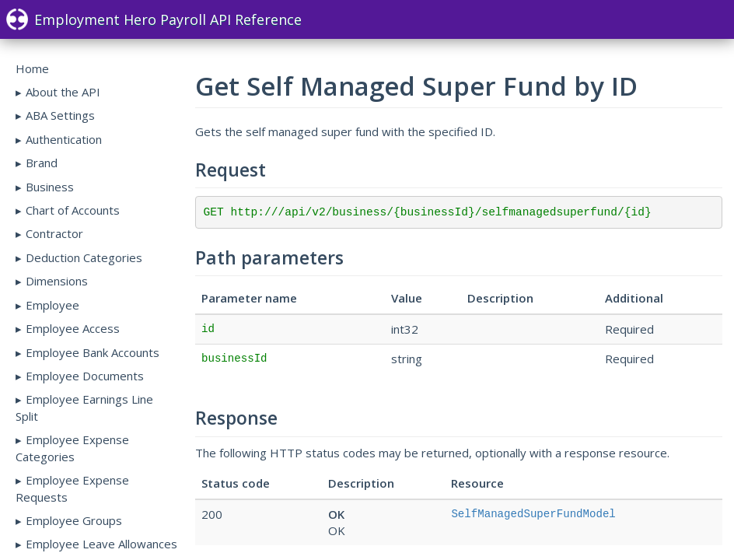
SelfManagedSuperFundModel (533, 514)
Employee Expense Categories (72, 448)
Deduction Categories (84, 257)
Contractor (54, 233)
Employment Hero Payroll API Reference (154, 19)
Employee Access (73, 328)
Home (32, 68)
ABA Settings (60, 115)
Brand (42, 163)
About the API (63, 92)
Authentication (64, 139)
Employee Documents (85, 376)
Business (50, 187)
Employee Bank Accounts (93, 352)
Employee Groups (74, 520)
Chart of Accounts (73, 210)
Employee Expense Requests (72, 488)
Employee (52, 305)
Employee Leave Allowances (101, 544)
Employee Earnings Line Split (84, 407)
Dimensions (57, 281)
